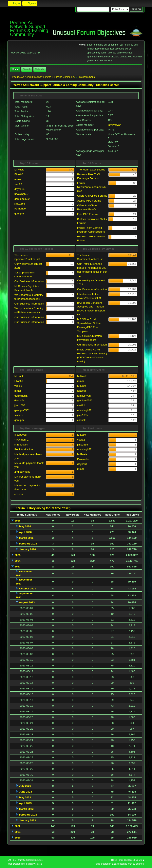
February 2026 (28, 544)
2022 (18, 826)
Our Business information (29, 281)
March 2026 (26, 538)
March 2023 (26, 809)
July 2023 (25, 786)
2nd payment (22, 472)
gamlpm (19, 214)
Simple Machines (34, 860)
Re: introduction (24, 449)
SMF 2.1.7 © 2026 (16, 860)
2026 (18, 521)
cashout (19, 494)
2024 (18, 561)
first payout (21, 435)
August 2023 (27, 602)
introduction (21, 445)
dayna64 (19, 189)
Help (113, 860)
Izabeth (19, 415)
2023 (18, 567)
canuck (81, 420)
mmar (18, 179)
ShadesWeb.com (34, 864)
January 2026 (28, 549)
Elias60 (19, 174)
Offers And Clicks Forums (92, 196)
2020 (18, 838)
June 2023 (26, 792)
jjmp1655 (20, 204)
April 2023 (25, 803)
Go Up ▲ (140, 860)
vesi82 (18, 184)
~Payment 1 (22, 440)
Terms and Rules (126, 860)
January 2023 (28, 820)
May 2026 (25, 526)
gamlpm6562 (22, 199)
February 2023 (28, 815)
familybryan (114, 125)
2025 (18, 555)
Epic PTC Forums (88, 214)
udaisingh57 (22, 194)
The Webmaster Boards (91, 170)
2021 (18, 832)
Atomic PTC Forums (89, 201)
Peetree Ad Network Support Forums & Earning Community (29, 28)
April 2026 (25, 532)
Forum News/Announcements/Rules (92, 187)
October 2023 (28, 589)
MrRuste (19, 170)
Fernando (20, 209)
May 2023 (25, 797)
